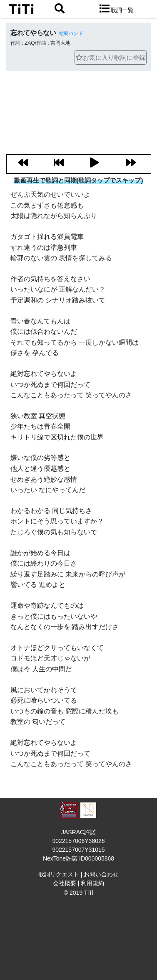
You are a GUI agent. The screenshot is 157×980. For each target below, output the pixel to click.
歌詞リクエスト (59, 874)
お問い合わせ (101, 874)
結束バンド (71, 33)
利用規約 (92, 883)
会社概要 (65, 883)
